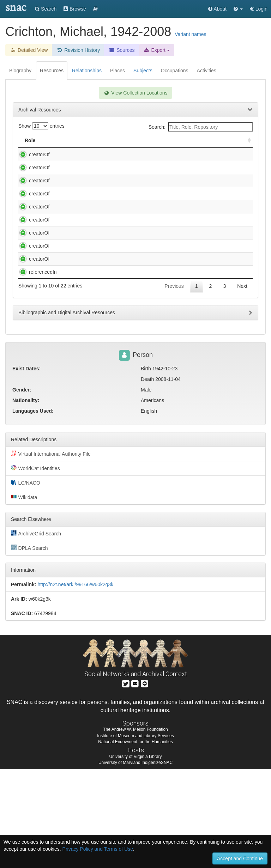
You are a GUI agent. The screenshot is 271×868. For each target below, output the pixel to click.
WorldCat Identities (35, 567)
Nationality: (26, 499)
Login (259, 9)
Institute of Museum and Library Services (135, 834)
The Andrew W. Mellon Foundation (135, 828)
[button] (238, 9)
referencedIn (36, 357)
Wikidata (24, 596)
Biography (20, 71)
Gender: (22, 488)
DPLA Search (29, 647)
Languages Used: (33, 510)
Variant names (190, 34)
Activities (207, 71)
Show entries (41, 126)
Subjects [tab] (143, 71)
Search (46, 9)
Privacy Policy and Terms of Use (98, 849)
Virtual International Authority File (51, 552)
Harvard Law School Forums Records (98, 357)
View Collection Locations (135, 93)
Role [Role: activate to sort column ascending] (30, 140)
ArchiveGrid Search (36, 632)
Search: (201, 127)
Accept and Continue (240, 858)
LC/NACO (26, 581)
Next (242, 385)
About (217, 9)
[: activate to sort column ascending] (246, 141)
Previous (174, 385)
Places (118, 71)
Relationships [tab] (87, 71)
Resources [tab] (52, 71)
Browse (75, 9)
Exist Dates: (26, 467)
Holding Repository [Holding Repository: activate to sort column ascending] (197, 140)
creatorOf (32, 154)
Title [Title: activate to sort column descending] (65, 140)
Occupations (175, 71)
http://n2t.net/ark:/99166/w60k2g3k (75, 683)
